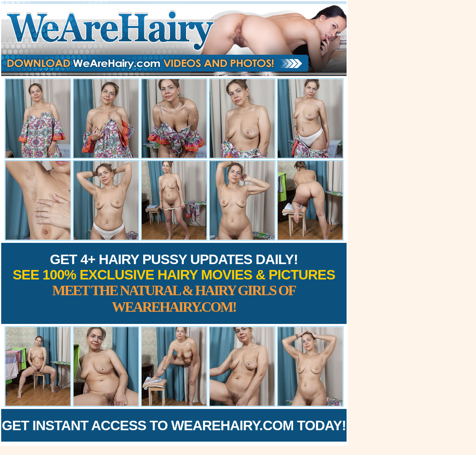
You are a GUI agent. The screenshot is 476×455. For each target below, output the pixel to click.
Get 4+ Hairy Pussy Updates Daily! (174, 283)
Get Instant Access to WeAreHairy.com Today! (174, 425)
